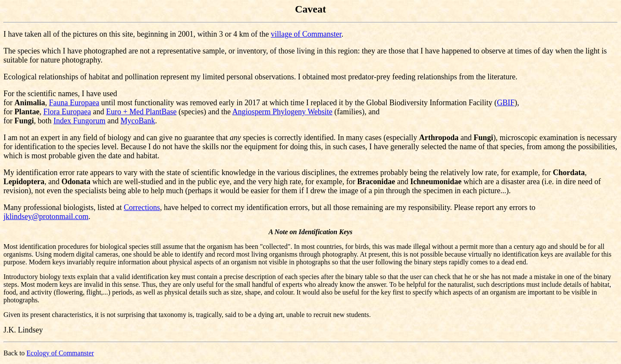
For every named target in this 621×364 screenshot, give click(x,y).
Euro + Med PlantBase (141, 112)
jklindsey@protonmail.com (46, 217)
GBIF (506, 103)
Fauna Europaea (74, 103)
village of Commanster (306, 34)
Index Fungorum (80, 121)
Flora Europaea (67, 112)
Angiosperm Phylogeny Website (282, 112)
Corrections (142, 207)
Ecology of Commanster (60, 353)
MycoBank (138, 121)
